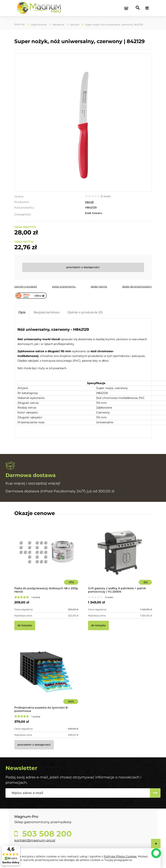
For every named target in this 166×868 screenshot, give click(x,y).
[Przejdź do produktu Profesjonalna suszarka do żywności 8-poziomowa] (46, 677)
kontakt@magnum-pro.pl (35, 840)
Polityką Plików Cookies (120, 856)
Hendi (89, 202)
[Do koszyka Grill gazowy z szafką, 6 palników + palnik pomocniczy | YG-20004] (98, 625)
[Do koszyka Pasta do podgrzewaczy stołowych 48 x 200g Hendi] (25, 625)
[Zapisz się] (155, 793)
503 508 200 (46, 834)
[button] (26, 286)
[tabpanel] (83, 379)
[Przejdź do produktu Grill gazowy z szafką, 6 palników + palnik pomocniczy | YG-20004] (120, 558)
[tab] (22, 312)
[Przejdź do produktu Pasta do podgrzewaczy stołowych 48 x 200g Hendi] (46, 558)
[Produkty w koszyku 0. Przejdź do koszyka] (126, 8)
